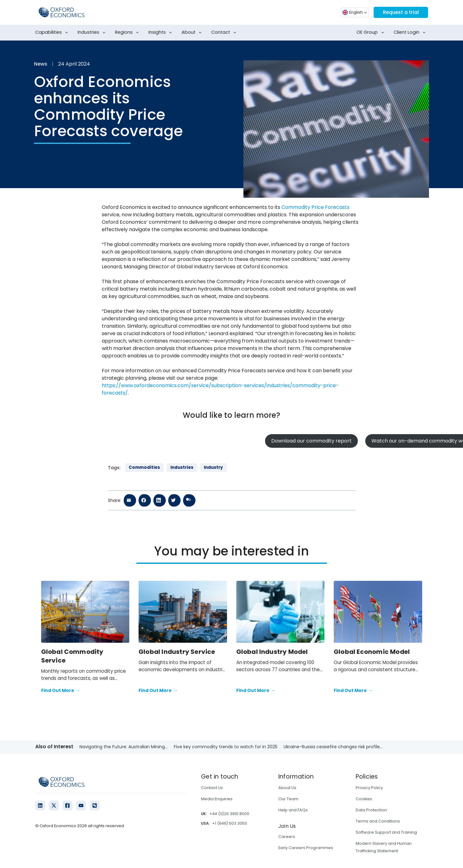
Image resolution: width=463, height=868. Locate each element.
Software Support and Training (386, 832)
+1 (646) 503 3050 (230, 823)
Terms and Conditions (378, 821)
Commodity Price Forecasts (315, 207)
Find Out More (61, 691)
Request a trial (401, 12)
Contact (225, 32)
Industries (93, 32)
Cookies (364, 799)
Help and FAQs (293, 810)
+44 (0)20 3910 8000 (229, 814)
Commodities (144, 467)
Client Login (411, 32)
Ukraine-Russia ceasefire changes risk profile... (333, 747)
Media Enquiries (217, 799)
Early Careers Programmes (306, 848)
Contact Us (212, 788)
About (193, 32)
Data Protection (371, 810)
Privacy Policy (369, 788)
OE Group (371, 32)
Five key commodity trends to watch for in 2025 (226, 747)
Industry (213, 467)
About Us (287, 788)
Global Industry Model (272, 652)
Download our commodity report (311, 441)
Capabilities (53, 32)
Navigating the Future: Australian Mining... (124, 747)
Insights (161, 32)
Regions (128, 32)
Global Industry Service (177, 652)
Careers (287, 837)
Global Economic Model (372, 652)
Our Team (288, 799)
